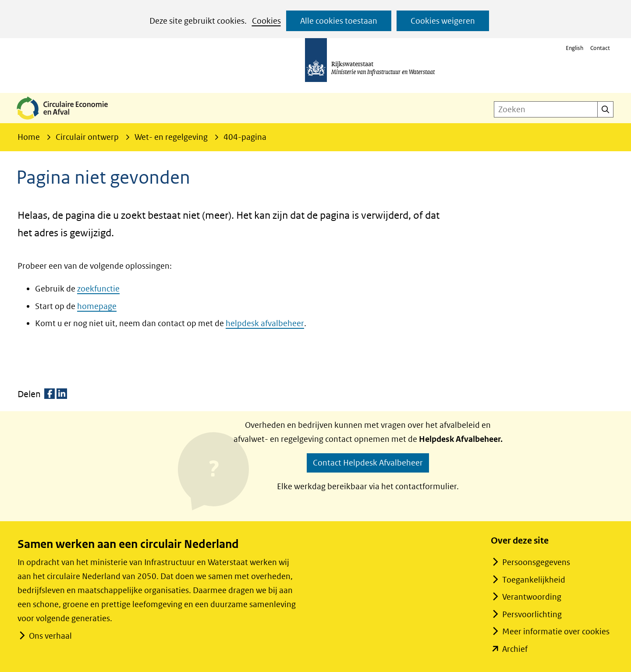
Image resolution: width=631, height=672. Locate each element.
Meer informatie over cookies (556, 631)
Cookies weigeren (443, 21)
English (574, 48)
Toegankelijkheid (534, 580)
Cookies (266, 21)
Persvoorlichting (532, 614)
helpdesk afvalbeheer (265, 323)
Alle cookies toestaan (339, 21)
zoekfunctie (98, 289)
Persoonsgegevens (536, 562)
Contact (600, 48)
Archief (515, 649)
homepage (97, 306)
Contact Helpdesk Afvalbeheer (368, 463)
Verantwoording (532, 597)
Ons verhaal (50, 636)
